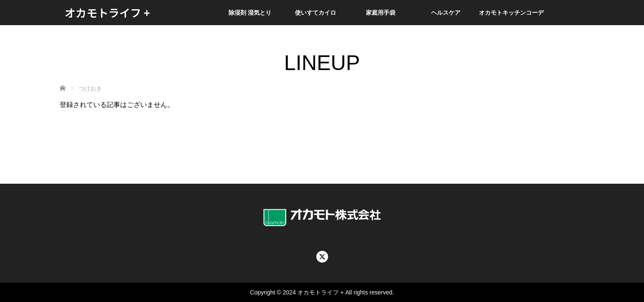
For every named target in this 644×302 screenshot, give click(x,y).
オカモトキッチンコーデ (511, 13)
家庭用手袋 (381, 13)
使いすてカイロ (315, 13)
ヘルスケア (446, 13)
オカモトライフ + (107, 12)
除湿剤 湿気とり (250, 13)
